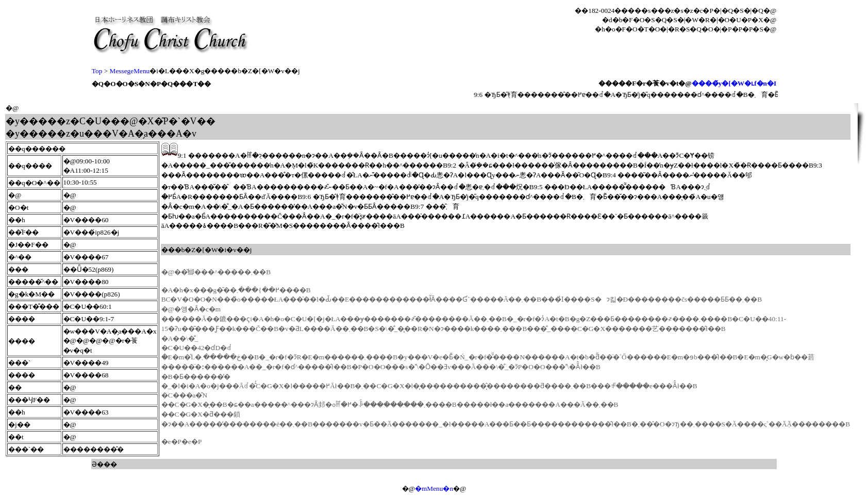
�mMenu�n (434, 488)
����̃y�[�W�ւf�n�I (734, 83)
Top (97, 71)
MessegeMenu (130, 71)
